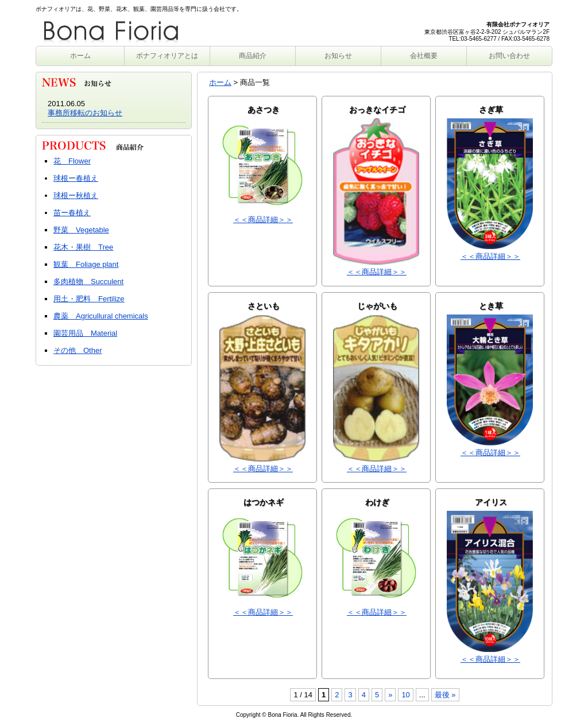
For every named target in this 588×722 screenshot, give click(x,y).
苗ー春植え (72, 213)
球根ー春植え (76, 178)
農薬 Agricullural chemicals (101, 316)
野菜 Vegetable (81, 230)
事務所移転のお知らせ (85, 113)
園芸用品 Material (85, 333)
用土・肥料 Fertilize (89, 299)
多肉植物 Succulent (88, 282)
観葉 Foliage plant (86, 264)
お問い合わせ (509, 56)
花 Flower (72, 161)
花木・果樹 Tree (83, 247)
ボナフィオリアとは (167, 56)
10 (405, 695)
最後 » (445, 695)
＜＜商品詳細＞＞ (263, 220)
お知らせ (338, 56)
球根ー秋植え (76, 195)
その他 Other (78, 350)
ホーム (80, 56)
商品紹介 (253, 56)
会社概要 (424, 56)
